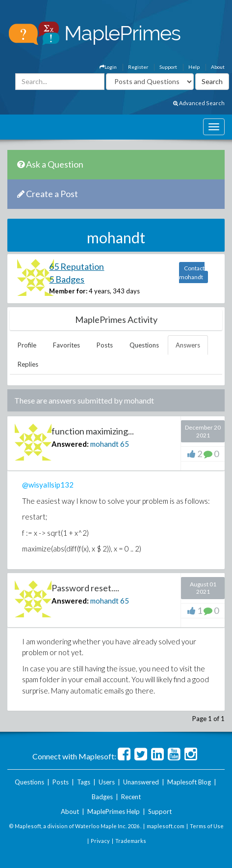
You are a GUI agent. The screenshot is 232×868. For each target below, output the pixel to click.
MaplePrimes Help (114, 811)
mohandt (104, 444)
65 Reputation (77, 266)
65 (125, 444)
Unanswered (141, 782)
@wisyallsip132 (48, 485)
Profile (27, 345)
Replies (28, 364)
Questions (144, 345)
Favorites (66, 345)
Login (108, 67)
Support (168, 67)
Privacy (100, 841)
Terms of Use (207, 826)
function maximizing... (93, 431)
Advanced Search (199, 103)
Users (107, 782)
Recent (131, 797)
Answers (188, 345)
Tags (84, 782)
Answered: (70, 444)
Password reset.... (85, 588)
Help (194, 67)
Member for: (68, 291)
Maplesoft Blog (189, 782)
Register (138, 67)
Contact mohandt (192, 273)
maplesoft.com (166, 826)
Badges (102, 797)
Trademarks (131, 841)
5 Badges (67, 279)
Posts (105, 345)
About (218, 67)
